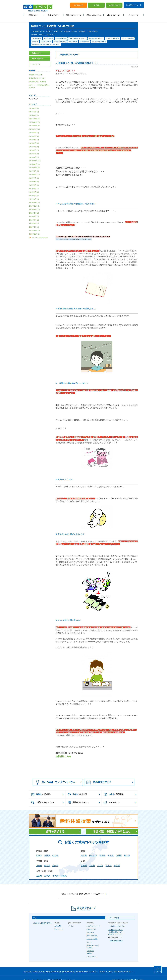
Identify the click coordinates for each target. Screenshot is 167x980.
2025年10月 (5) (34, 120)
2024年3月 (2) (34, 187)
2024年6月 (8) (34, 176)
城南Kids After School (116, 935)
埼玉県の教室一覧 (68, 966)
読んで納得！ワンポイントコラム (55, 777)
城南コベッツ (59, 924)
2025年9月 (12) (34, 124)
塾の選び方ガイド (99, 777)
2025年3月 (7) (34, 145)
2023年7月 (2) (34, 211)
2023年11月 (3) (34, 201)
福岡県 (47, 870)
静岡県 (47, 860)
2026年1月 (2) (34, 110)
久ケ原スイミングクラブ (117, 920)
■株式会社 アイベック (115, 929)
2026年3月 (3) (34, 103)
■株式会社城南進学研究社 (42, 917)
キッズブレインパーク (93, 920)
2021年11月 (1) (34, 228)
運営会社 (50, 975)
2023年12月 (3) (34, 197)
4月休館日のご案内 (36, 69)
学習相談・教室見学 (114, 3)
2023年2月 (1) (34, 221)
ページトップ (158, 972)
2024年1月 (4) (34, 194)
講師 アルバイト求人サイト (83, 888)
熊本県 (55, 870)
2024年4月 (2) (34, 183)
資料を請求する (55, 826)
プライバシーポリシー (30, 975)
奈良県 (117, 860)
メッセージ (36, 59)
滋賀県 (109, 860)
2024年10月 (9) (34, 162)
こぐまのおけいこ (92, 951)
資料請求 (96, 3)
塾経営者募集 (58, 975)
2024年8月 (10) (34, 169)
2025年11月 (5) (34, 117)
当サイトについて (69, 975)
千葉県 (111, 850)
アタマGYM (90, 927)
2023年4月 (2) (34, 214)
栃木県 (127, 850)
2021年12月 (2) (34, 225)
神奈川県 (93, 850)
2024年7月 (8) (34, 173)
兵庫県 (84, 860)
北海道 (39, 850)
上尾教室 (93, 966)
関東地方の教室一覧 (53, 966)
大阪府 (92, 860)
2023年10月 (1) (34, 204)
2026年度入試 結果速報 (38, 76)
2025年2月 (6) (34, 148)
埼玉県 (102, 850)
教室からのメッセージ (73, 13)
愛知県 (55, 860)
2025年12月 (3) (34, 113)
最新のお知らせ (53, 13)
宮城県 (47, 850)
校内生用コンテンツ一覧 (134, 3)
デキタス (71, 920)
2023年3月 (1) (34, 218)
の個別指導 (41, 789)
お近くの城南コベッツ (94, 13)
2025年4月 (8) (34, 141)
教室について (33, 13)
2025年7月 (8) (34, 131)
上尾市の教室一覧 (82, 966)
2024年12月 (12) (35, 155)
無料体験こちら (63, 751)
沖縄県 (64, 870)
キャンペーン (134, 13)
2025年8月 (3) (34, 127)
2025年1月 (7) (34, 152)
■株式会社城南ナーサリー (116, 927)
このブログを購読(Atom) (39, 232)
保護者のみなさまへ (78, 797)
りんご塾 (89, 937)
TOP (25, 966)
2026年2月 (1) (34, 106)
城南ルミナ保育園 (92, 930)
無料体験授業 (78, 3)
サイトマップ (42, 975)
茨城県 (119, 850)
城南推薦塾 (58, 920)
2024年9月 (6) (34, 166)
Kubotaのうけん (91, 924)
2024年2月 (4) (34, 190)
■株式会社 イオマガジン (116, 924)
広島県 (39, 870)
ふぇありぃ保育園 (92, 934)
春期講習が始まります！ (38, 73)
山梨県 (39, 860)
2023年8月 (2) (34, 208)
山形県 (55, 850)
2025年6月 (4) (34, 134)
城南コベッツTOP (114, 13)
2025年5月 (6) (34, 138)
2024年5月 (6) (34, 180)
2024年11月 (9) (34, 159)
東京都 (84, 850)
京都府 (100, 860)
